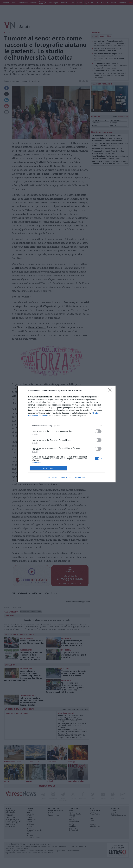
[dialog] (67, 434)
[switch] (98, 431)
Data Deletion (52, 477)
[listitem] (67, 426)
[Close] (111, 391)
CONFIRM (48, 468)
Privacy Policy (81, 477)
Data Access (66, 477)
